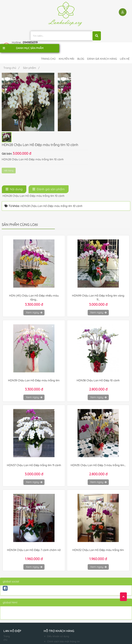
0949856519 (123, 33)
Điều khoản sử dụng (51, 587)
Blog (6, 604)
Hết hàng (63, 97)
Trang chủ (7, 589)
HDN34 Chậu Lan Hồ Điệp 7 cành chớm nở (34, 501)
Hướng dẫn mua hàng (52, 602)
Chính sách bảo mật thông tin (56, 592)
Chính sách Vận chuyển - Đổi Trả (58, 597)
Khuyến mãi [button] (67, 50)
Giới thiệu (7, 597)
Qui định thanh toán (51, 608)
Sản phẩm (8, 616)
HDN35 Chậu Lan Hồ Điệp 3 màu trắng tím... (98, 416)
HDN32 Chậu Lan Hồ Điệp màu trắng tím (98, 501)
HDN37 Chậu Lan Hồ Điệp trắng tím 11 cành (34, 416)
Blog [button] (81, 50)
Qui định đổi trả (48, 613)
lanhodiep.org (38, 633)
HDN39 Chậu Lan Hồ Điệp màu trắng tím (34, 331)
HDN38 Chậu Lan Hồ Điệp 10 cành (98, 331)
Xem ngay (34, 263)
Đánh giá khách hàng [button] (102, 50)
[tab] (14, 140)
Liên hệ (7, 609)
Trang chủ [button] (48, 50)
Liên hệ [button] (125, 50)
